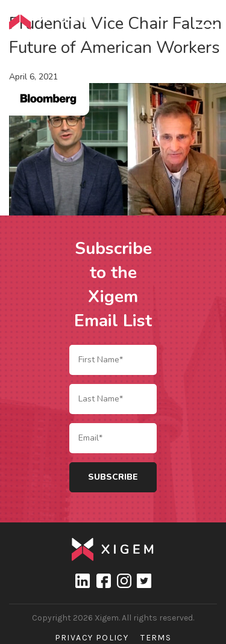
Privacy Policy (92, 638)
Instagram (124, 581)
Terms (156, 638)
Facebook (103, 581)
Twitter (144, 581)
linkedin (83, 581)
